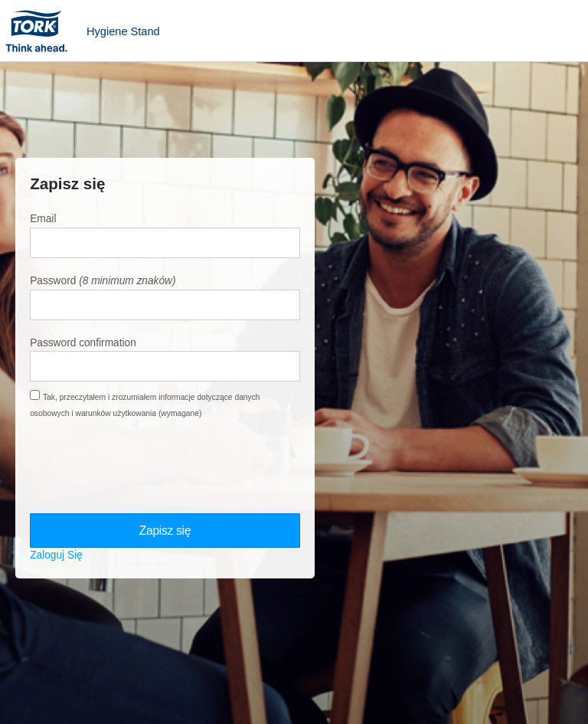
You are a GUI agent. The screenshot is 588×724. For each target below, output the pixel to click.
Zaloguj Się (56, 555)
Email (43, 219)
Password (53, 281)
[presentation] (146, 467)
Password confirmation (83, 343)
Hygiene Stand (123, 31)
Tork (41, 31)
